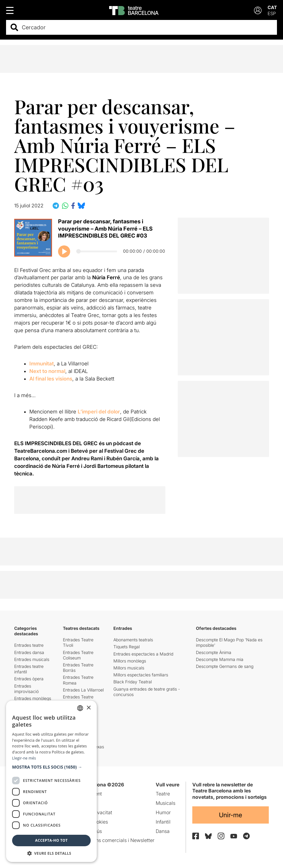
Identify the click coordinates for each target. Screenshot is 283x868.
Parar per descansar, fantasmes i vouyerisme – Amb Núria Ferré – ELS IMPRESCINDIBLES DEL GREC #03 (105, 228)
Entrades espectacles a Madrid (143, 654)
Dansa (163, 831)
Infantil (163, 822)
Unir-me (231, 815)
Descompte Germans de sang (225, 666)
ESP (272, 13)
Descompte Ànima (214, 652)
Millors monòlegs (130, 661)
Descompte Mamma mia (220, 659)
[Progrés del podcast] (97, 251)
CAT (272, 7)
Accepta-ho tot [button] (51, 840)
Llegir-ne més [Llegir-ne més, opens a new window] (24, 758)
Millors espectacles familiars (141, 675)
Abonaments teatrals (133, 640)
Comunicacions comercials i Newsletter (111, 840)
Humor (163, 812)
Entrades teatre (29, 645)
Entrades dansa (29, 652)
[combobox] (147, 27)
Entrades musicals (32, 659)
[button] (51, 767)
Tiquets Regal (127, 647)
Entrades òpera (29, 679)
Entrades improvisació (26, 689)
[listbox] (80, 708)
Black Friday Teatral (133, 682)
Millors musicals (129, 668)
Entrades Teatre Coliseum (78, 655)
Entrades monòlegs (33, 698)
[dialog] (51, 781)
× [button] (88, 708)
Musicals (166, 803)
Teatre (163, 794)
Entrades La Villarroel (83, 690)
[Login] (258, 10)
